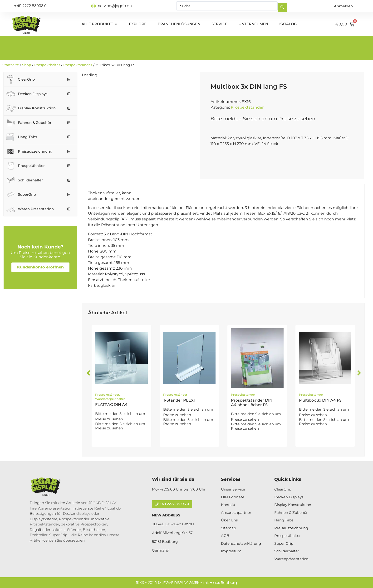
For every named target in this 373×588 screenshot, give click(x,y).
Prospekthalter (47, 65)
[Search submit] (282, 6)
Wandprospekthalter (110, 399)
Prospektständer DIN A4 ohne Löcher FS (252, 403)
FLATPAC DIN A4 (111, 405)
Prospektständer (78, 65)
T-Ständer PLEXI (179, 400)
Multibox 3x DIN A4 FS (320, 400)
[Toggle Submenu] (69, 79)
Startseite (11, 65)
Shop (27, 65)
